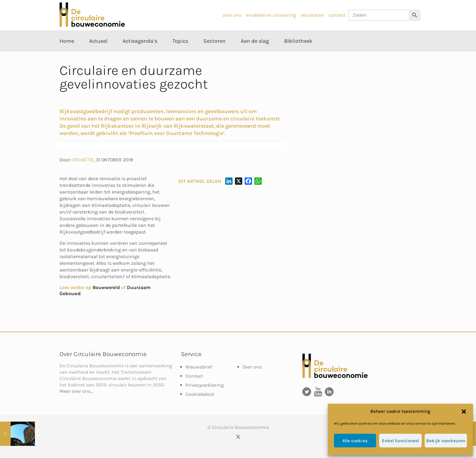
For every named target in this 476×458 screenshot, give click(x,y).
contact (337, 15)
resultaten (312, 15)
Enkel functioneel (400, 441)
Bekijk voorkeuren (446, 441)
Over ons (252, 367)
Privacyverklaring (205, 385)
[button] (464, 412)
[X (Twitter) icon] (238, 437)
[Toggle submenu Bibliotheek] (298, 55)
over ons (232, 15)
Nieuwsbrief (199, 367)
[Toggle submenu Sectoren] (214, 55)
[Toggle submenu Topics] (180, 55)
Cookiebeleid (200, 394)
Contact (194, 376)
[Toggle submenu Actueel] (98, 55)
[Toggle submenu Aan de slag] (255, 55)
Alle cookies (355, 441)
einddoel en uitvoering (271, 15)
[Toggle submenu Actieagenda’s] (140, 55)
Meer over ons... (76, 391)
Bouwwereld (106, 287)
